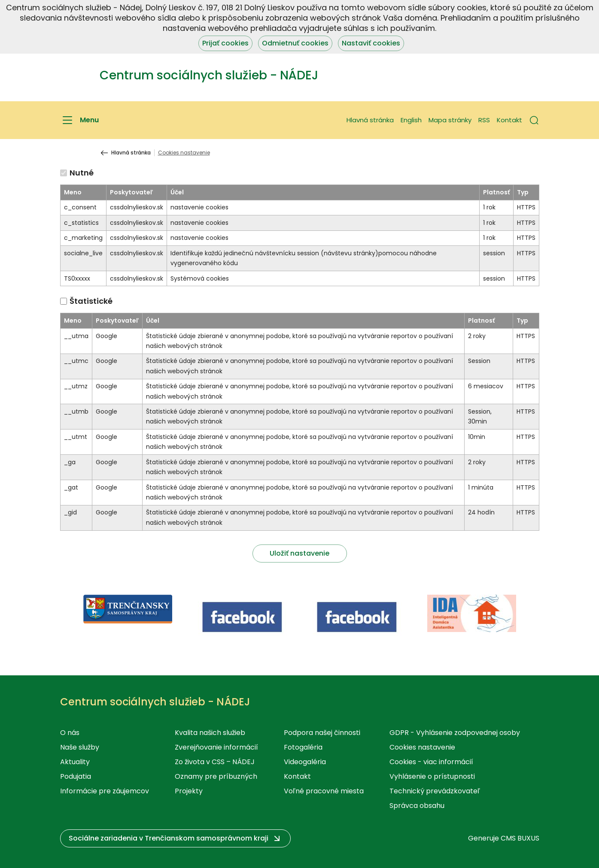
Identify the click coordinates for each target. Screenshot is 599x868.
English (411, 120)
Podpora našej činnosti (322, 733)
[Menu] (79, 120)
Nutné (82, 173)
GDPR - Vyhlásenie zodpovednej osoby (455, 733)
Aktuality (75, 762)
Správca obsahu (417, 806)
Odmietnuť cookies (295, 43)
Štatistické (91, 301)
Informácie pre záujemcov (105, 791)
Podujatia (76, 776)
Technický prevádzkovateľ (435, 791)
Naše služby (80, 747)
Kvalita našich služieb (210, 733)
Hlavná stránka (370, 120)
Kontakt (509, 120)
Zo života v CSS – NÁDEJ (215, 762)
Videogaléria (305, 762)
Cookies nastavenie (422, 747)
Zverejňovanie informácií (216, 747)
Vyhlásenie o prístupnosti (432, 776)
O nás (70, 733)
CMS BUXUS (520, 838)
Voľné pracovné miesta (324, 791)
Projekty (189, 791)
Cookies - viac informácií (431, 762)
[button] (534, 120)
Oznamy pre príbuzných (216, 776)
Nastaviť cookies (371, 43)
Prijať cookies (225, 43)
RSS (484, 120)
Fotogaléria (303, 747)
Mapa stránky (450, 120)
